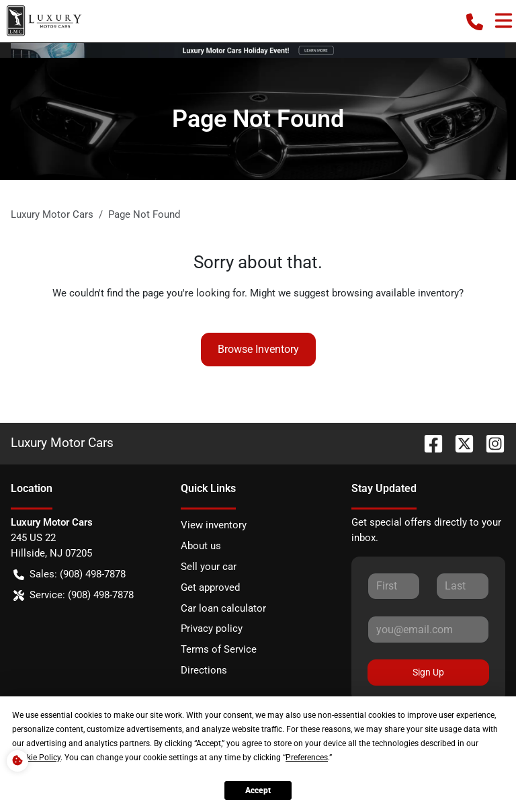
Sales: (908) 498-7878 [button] (70, 574)
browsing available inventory (395, 293)
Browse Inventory (258, 349)
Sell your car (209, 567)
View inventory (214, 525)
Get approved (210, 587)
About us (201, 546)
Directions (204, 670)
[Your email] (428, 629)
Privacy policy (212, 628)
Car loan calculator (223, 608)
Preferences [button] (307, 758)
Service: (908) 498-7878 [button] (74, 595)
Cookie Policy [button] (36, 758)
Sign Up (428, 672)
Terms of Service (219, 649)
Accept (258, 790)
